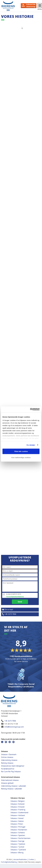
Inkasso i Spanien (18, 835)
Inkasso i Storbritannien (20, 838)
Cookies (31, 859)
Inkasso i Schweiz (18, 833)
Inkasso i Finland (17, 807)
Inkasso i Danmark (9, 754)
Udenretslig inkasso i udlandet (14, 786)
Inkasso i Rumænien (19, 830)
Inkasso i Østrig (17, 853)
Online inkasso (7, 757)
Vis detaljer (31, 445)
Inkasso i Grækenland (19, 813)
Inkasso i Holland (18, 815)
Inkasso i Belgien (18, 801)
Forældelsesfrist (8, 769)
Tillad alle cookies (21, 451)
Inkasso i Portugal (18, 827)
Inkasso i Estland (17, 804)
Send (20, 602)
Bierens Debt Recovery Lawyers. (30, 862)
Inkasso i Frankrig (18, 810)
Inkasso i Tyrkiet (17, 847)
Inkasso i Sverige (17, 841)
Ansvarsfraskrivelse (20, 859)
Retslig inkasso (7, 763)
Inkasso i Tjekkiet (18, 844)
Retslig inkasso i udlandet (12, 789)
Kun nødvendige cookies (21, 457)
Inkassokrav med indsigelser (13, 766)
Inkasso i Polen (17, 824)
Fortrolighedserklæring (15, 596)
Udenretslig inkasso (9, 760)
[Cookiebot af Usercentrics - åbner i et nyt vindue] (30, 409)
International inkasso (10, 780)
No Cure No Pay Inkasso (11, 772)
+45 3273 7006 (10, 721)
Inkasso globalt (7, 783)
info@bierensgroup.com (14, 727)
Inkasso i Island (17, 818)
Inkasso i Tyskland (18, 850)
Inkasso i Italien (17, 821)
